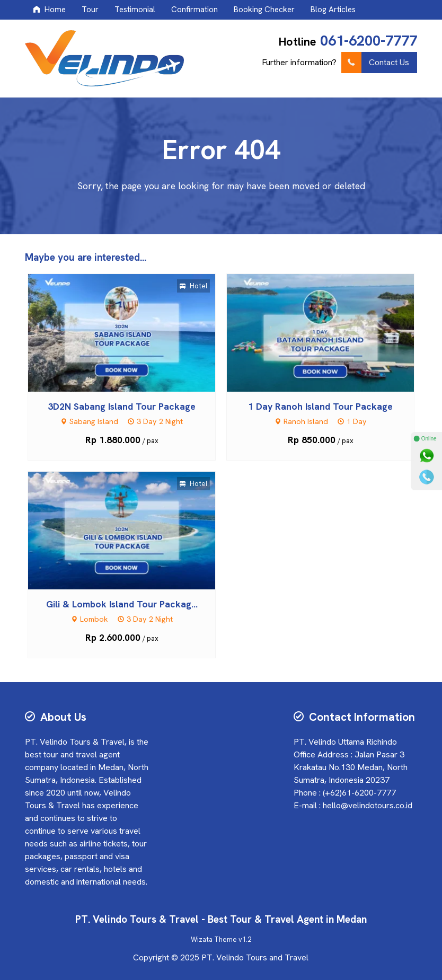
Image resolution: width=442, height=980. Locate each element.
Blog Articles (333, 10)
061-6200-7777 (369, 41)
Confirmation (195, 10)
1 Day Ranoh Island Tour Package (320, 406)
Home (49, 10)
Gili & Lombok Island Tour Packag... (122, 604)
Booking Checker (264, 10)
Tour (90, 10)
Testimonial (135, 10)
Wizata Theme (214, 939)
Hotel (193, 286)
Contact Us (375, 63)
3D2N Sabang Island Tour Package (122, 406)
